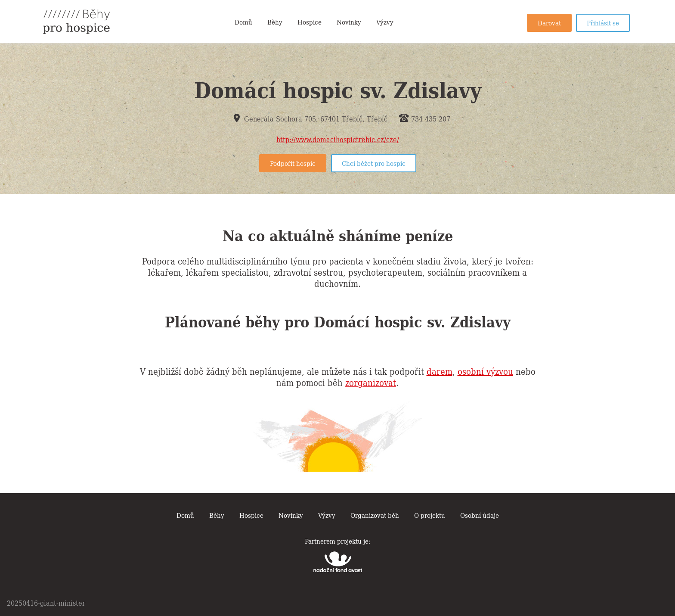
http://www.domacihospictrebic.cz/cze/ (338, 139)
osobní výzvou (485, 371)
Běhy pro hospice (76, 22)
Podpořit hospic (293, 163)
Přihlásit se (603, 22)
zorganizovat (371, 382)
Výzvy (385, 22)
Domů (243, 22)
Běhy (275, 22)
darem (440, 371)
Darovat (549, 22)
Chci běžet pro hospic (374, 163)
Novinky (349, 22)
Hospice (310, 22)
